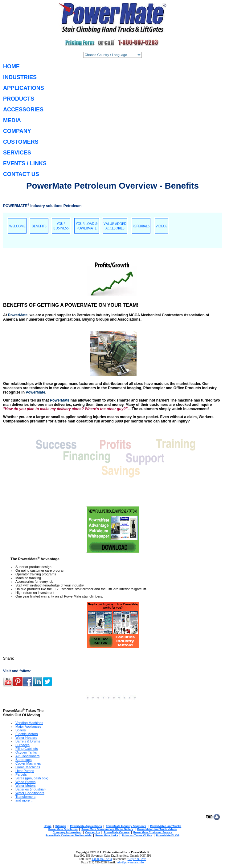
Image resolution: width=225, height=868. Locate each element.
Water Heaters (26, 738)
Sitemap (61, 826)
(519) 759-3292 (137, 859)
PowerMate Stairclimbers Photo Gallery (107, 829)
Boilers (21, 730)
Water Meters (26, 786)
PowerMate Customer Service (153, 832)
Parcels (21, 774)
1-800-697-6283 (102, 859)
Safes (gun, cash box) (32, 778)
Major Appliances (28, 726)
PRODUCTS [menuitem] (19, 99)
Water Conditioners (30, 793)
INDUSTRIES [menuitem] (20, 77)
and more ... (25, 800)
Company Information (67, 832)
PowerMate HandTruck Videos (157, 829)
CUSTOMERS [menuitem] (21, 142)
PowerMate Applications (86, 826)
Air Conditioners (27, 756)
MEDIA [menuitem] (12, 120)
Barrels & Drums (28, 741)
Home (48, 826)
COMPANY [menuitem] (17, 131)
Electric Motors (27, 734)
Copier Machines (28, 763)
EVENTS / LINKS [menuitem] (25, 163)
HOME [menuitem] (11, 66)
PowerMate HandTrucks (166, 826)
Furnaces (22, 745)
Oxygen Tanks (26, 752)
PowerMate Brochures (63, 829)
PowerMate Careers (117, 832)
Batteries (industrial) (31, 789)
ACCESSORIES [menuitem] (23, 110)
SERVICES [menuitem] (17, 153)
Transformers (25, 797)
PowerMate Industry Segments (126, 826)
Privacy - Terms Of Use (137, 835)
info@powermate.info (130, 862)
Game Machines (28, 767)
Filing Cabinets (27, 749)
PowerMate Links (107, 835)
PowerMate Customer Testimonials (69, 835)
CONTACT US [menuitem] (21, 174)
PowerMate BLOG (168, 835)
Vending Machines (29, 723)
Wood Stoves (25, 782)
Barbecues (24, 760)
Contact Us (92, 832)
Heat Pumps (25, 771)
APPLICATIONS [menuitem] (24, 88)
